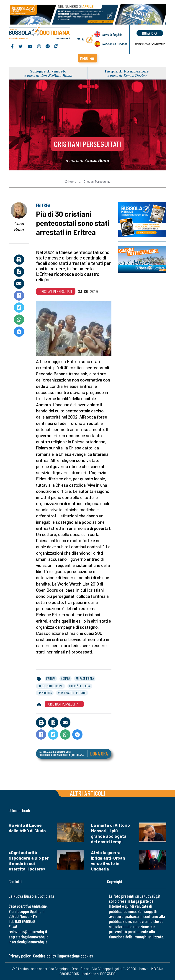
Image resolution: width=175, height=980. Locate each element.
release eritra (85, 678)
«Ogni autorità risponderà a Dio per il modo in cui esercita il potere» (29, 861)
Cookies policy (44, 956)
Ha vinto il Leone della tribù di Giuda (27, 828)
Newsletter (150, 44)
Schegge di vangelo (48, 71)
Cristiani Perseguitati (87, 144)
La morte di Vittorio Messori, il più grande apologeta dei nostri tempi (110, 833)
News (112, 34)
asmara (66, 678)
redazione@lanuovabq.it (28, 931)
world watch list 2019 (72, 693)
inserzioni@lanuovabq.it (28, 942)
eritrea (51, 678)
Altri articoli (88, 793)
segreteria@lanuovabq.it (28, 937)
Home (70, 182)
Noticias (115, 44)
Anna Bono (19, 226)
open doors (45, 693)
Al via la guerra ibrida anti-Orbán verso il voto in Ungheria (108, 861)
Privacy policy (20, 956)
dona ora (150, 33)
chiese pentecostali (50, 686)
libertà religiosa (80, 686)
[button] (88, 58)
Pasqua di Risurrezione (127, 71)
